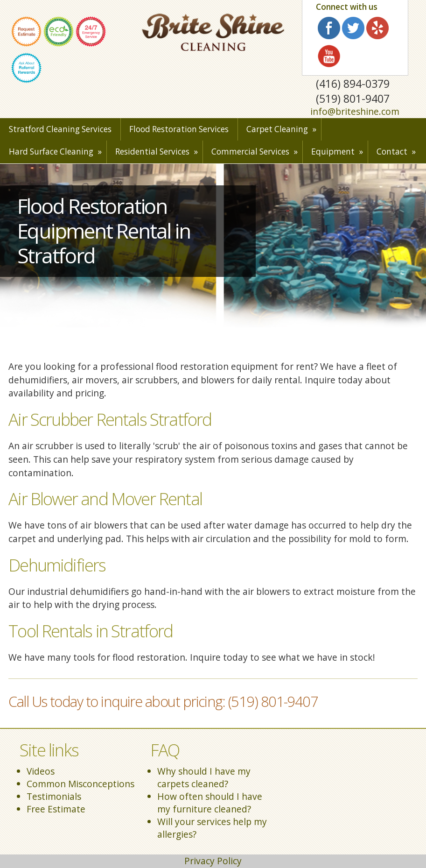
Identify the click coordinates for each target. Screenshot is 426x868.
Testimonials (54, 796)
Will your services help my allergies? (212, 828)
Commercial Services (250, 152)
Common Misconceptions (80, 784)
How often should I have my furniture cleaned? (210, 803)
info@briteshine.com (355, 111)
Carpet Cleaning (277, 129)
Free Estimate (56, 809)
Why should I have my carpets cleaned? (204, 777)
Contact (392, 152)
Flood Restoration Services (179, 129)
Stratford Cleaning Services (60, 129)
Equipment (333, 152)
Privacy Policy (213, 861)
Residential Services (152, 152)
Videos (41, 771)
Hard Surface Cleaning (51, 152)
